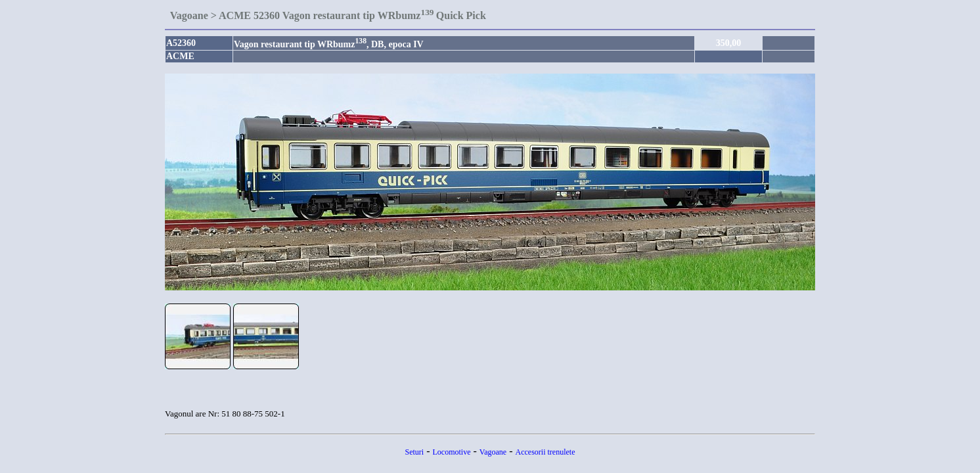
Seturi (415, 452)
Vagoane (493, 452)
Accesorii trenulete (546, 452)
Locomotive (452, 452)
